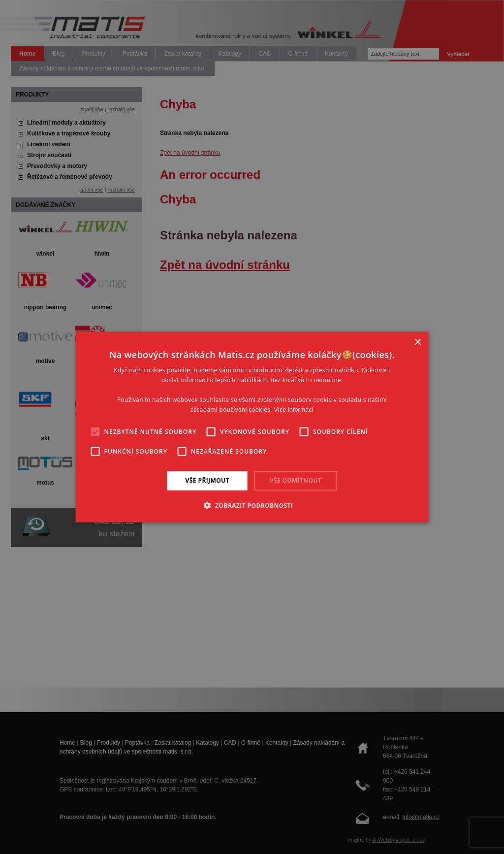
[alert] (252, 427)
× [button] (417, 343)
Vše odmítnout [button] (296, 480)
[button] (252, 505)
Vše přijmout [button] (207, 480)
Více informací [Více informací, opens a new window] (294, 409)
